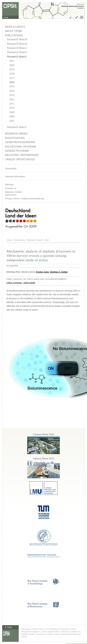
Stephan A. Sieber (59, 272)
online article (29, 283)
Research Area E (17, 57)
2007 (12, 121)
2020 (12, 65)
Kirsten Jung (42, 272)
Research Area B (17, 44)
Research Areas (16, 134)
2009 (12, 112)
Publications (14, 35)
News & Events (15, 27)
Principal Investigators (30, 632)
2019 (12, 70)
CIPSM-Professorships (20, 142)
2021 (12, 61)
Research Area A (17, 39)
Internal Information (15, 176)
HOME (6, 18)
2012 (12, 100)
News (35, 629)
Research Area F (17, 127)
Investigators (15, 138)
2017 (12, 78)
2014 (12, 91)
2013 (12, 95)
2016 (12, 82)
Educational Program (21, 147)
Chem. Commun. (14, 283)
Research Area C (17, 48)
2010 (12, 108)
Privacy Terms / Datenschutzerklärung (25, 199)
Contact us (11, 188)
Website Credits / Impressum (33, 634)
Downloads (11, 169)
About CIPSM (13, 31)
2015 (12, 87)
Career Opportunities (20, 159)
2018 (12, 74)
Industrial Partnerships (22, 155)
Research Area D (17, 52)
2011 (12, 104)
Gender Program (17, 151)
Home (9, 240)
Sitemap (9, 184)
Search (24, 637)
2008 (12, 117)
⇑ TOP (8, 627)
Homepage (26, 629)
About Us (43, 629)
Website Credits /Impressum (14, 193)
